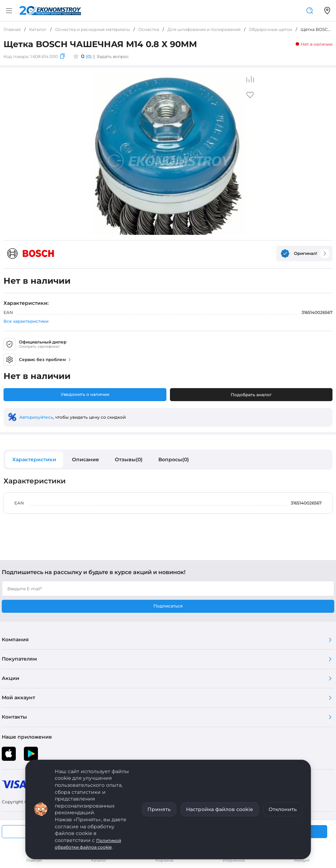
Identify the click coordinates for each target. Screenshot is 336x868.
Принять (159, 809)
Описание (85, 459)
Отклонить (283, 809)
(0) (89, 56)
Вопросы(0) (174, 459)
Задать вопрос (113, 56)
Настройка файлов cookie (220, 809)
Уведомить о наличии (85, 394)
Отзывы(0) (129, 459)
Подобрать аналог (251, 395)
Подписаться (168, 606)
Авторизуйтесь (36, 417)
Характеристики (34, 459)
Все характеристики (26, 321)
